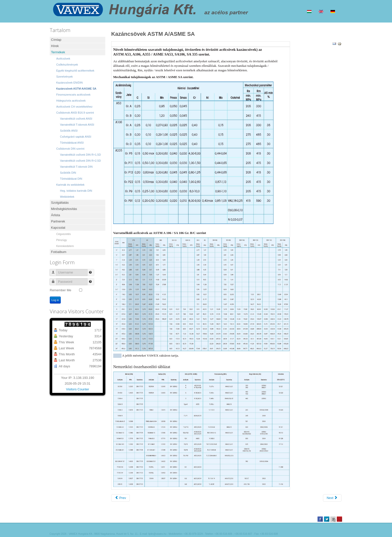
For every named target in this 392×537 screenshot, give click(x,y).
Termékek (58, 52)
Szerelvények (64, 77)
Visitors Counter (77, 389)
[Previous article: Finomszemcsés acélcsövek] (120, 498)
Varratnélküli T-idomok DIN (76, 167)
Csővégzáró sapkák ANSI (76, 137)
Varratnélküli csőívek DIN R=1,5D (80, 155)
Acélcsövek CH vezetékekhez (74, 107)
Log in (55, 300)
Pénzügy (62, 240)
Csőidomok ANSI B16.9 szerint (75, 113)
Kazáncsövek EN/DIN (69, 83)
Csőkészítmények (67, 65)
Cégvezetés (63, 234)
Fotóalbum (59, 252)
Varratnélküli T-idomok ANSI (77, 125)
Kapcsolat (58, 228)
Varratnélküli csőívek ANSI (76, 119)
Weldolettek (67, 197)
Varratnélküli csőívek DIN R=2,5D (80, 161)
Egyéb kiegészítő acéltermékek (75, 71)
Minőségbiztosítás (64, 209)
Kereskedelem (65, 246)
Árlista (55, 215)
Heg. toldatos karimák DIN (76, 191)
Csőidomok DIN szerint (70, 149)
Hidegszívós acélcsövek (71, 101)
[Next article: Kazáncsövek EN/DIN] (332, 498)
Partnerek (58, 221)
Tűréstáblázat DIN (71, 179)
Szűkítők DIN (68, 173)
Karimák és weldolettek (70, 185)
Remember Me (60, 290)
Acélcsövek (63, 59)
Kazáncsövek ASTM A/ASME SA (76, 89)
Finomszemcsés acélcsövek (73, 95)
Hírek (55, 46)
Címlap (56, 40)
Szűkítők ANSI (69, 131)
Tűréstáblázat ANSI (72, 143)
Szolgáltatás (60, 203)
